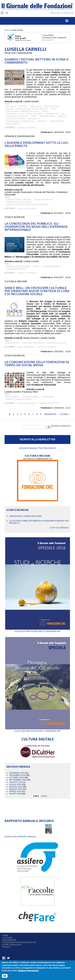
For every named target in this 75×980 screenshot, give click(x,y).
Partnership (9, 940)
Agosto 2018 (16, 782)
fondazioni (48, 397)
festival (23, 106)
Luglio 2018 (15, 784)
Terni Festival (52, 106)
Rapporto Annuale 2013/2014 (29, 821)
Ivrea (34, 116)
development (13, 124)
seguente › (51, 414)
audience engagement (18, 266)
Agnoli (45, 111)
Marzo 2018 (15, 794)
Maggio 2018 (16, 789)
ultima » (65, 414)
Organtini (36, 106)
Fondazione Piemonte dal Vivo (22, 111)
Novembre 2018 (17, 775)
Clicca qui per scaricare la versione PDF (38, 630)
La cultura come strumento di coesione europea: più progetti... (39, 522)
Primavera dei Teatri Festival (32, 109)
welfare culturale (33, 343)
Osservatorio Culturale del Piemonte (27, 204)
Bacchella (34, 119)
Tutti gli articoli (59, 528)
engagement (57, 121)
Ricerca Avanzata (61, 426)
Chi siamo (7, 938)
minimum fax (52, 114)
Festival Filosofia (15, 119)
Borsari (62, 116)
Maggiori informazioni (28, 971)
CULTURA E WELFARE (37, 456)
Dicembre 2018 (17, 773)
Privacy (7, 947)
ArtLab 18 (11, 106)
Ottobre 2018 (16, 778)
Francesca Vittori (49, 403)
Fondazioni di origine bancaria (19, 942)
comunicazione (31, 397)
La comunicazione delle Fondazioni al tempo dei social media (37, 363)
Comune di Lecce (15, 114)
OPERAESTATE (13, 343)
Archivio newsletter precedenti (38, 448)
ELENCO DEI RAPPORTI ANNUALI (20, 837)
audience (42, 121)
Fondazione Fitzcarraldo (20, 121)
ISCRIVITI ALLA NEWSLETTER (38, 439)
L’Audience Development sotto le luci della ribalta (36, 144)
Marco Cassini (34, 114)
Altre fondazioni (12, 945)
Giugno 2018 (16, 787)
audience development (18, 200)
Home (7, 30)
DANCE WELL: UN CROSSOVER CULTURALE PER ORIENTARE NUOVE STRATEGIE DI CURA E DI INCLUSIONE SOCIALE (37, 291)
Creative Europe (43, 200)
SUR (63, 114)
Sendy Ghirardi (25, 347)
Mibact (37, 266)
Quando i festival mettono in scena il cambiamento (37, 61)
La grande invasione (17, 116)
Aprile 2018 (15, 791)
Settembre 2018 (18, 780)
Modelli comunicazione (19, 399)
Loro (53, 109)
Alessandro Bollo (16, 269)
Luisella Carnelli (27, 128)
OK (5, 976)
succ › (44, 796)
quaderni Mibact (52, 266)
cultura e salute (56, 343)
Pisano (9, 109)
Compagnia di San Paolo (19, 202)
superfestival (47, 116)
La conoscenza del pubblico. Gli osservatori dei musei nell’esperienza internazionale (36, 227)
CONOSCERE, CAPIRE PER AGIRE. (26, 516)
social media (12, 397)
